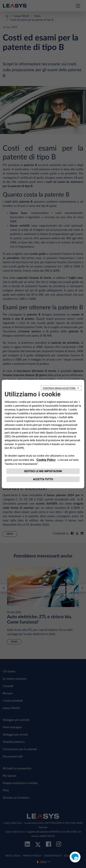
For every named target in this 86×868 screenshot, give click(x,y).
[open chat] (75, 857)
